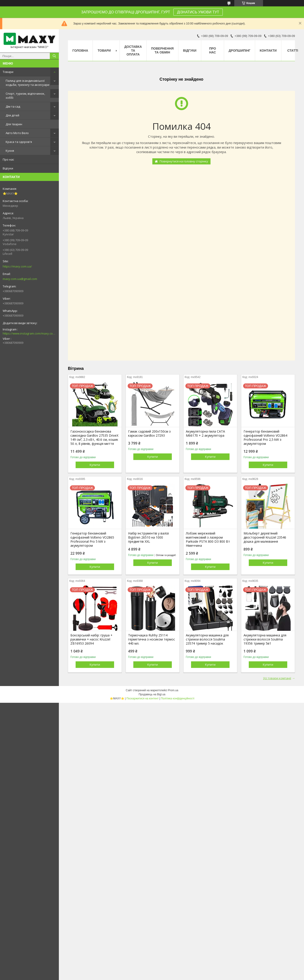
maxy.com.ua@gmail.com (20, 279)
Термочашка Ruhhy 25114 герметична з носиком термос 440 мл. (152, 639)
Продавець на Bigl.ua (152, 694)
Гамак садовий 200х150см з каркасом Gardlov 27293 (149, 433)
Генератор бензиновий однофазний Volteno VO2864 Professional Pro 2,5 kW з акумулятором (265, 438)
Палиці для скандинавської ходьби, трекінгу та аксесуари (28, 83)
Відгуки (8, 168)
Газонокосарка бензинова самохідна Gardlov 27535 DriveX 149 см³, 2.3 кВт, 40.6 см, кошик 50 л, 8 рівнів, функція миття (94, 438)
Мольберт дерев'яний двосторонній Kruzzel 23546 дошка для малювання (265, 537)
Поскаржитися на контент (142, 698)
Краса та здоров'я (19, 142)
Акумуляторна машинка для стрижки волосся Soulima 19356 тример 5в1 (265, 639)
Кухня (10, 151)
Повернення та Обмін (162, 50)
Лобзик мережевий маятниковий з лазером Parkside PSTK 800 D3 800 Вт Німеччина (208, 539)
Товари (8, 72)
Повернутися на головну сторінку (184, 161)
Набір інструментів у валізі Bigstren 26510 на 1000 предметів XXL (148, 537)
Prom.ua (173, 690)
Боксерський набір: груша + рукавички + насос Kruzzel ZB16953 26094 (91, 639)
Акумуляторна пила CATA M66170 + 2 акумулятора (205, 433)
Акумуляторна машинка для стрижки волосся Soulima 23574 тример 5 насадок (207, 639)
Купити (95, 465)
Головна (80, 51)
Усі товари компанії (277, 678)
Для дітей (12, 115)
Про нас (8, 159)
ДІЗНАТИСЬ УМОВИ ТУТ (198, 12)
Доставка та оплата (133, 51)
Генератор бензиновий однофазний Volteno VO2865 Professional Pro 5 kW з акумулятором (92, 539)
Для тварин (14, 124)
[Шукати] (54, 56)
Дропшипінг (239, 51)
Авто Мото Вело (17, 133)
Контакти (268, 51)
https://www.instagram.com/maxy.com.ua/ (29, 333)
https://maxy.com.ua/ (17, 266)
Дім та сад (13, 106)
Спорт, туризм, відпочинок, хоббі (25, 96)
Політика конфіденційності (178, 698)
